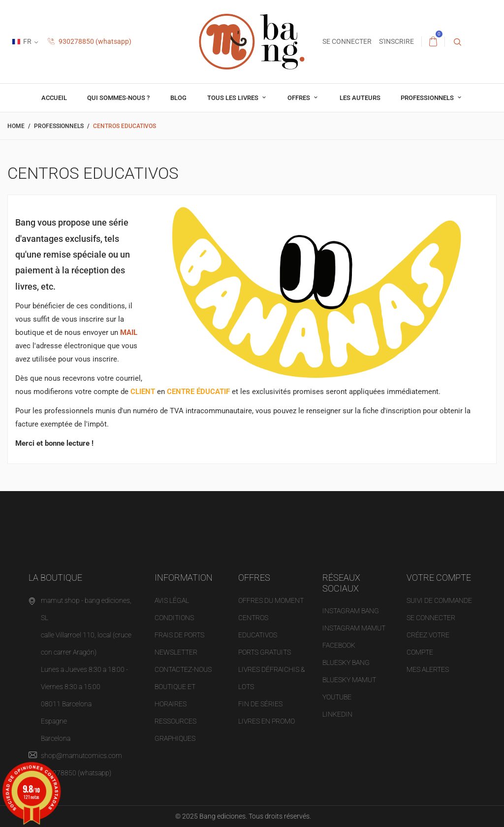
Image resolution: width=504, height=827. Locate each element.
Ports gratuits (265, 652)
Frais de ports (179, 635)
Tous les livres (234, 98)
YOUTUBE (337, 697)
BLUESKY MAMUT (349, 680)
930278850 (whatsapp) (90, 41)
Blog (178, 98)
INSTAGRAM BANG (351, 611)
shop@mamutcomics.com (81, 756)
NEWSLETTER (176, 652)
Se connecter (431, 618)
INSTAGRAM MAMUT (354, 628)
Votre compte (439, 578)
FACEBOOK (339, 645)
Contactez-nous (183, 669)
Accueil (54, 98)
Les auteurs (360, 98)
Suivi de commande (439, 600)
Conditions (174, 618)
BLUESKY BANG (346, 662)
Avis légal (172, 600)
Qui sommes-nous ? (118, 98)
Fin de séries (260, 704)
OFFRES (299, 98)
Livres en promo (267, 721)
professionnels (428, 98)
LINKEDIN (337, 714)
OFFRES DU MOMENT (271, 600)
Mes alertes (428, 669)
